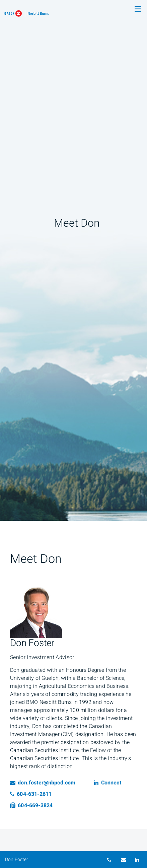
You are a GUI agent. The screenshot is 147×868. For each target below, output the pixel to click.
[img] (73, 260)
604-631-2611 (31, 794)
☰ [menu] (138, 9)
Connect (107, 783)
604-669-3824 (31, 805)
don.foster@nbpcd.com (43, 783)
